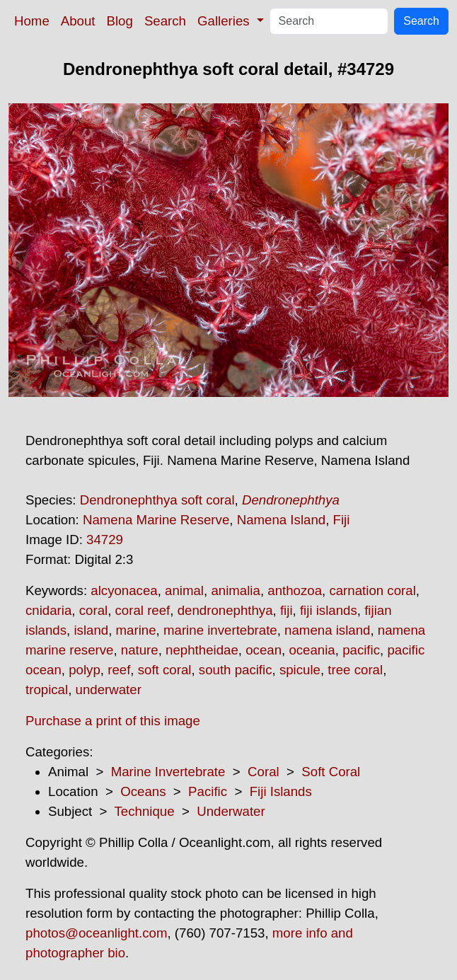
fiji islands (329, 610)
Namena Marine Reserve (156, 520)
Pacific (208, 791)
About (78, 21)
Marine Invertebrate (168, 772)
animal (184, 590)
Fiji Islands (281, 791)
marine (136, 630)
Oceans (143, 791)
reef (119, 670)
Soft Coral (331, 772)
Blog (120, 21)
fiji (287, 610)
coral (93, 610)
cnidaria (48, 610)
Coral (264, 772)
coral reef (143, 610)
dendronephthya (225, 610)
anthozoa (295, 590)
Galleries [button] (225, 21)
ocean (264, 650)
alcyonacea (124, 590)
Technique (145, 811)
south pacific (236, 670)
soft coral (165, 670)
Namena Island (281, 520)
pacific (361, 650)
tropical (47, 690)
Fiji (342, 520)
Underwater (231, 811)
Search (165, 21)
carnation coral (372, 590)
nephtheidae (202, 650)
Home (32, 21)
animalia (235, 590)
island (91, 630)
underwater (109, 690)
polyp (85, 670)
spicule (300, 670)
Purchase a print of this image (113, 721)
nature (140, 650)
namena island (327, 630)
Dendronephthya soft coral (157, 500)
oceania (312, 650)
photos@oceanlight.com (96, 933)
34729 (105, 540)
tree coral (355, 670)
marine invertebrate (220, 630)
